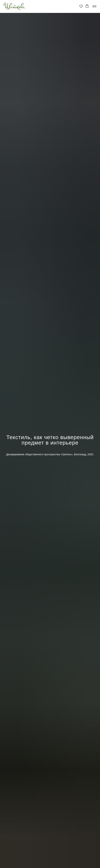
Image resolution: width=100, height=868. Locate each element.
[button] (81, 6)
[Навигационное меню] (94, 6)
